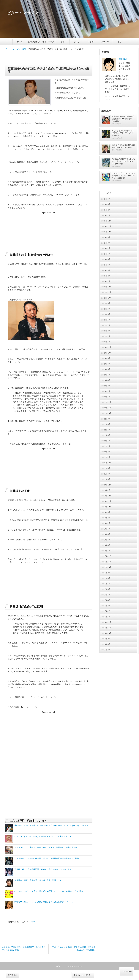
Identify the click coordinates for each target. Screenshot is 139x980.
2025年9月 (106, 237)
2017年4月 (106, 600)
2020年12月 (106, 485)
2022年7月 (106, 430)
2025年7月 (106, 248)
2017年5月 (106, 595)
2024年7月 (106, 309)
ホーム (20, 42)
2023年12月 (106, 347)
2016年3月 (106, 650)
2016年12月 (106, 622)
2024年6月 (106, 314)
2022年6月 (106, 435)
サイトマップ (48, 42)
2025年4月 (106, 265)
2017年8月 (106, 578)
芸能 (62, 42)
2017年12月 (106, 556)
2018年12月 (106, 496)
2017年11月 (106, 562)
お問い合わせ (34, 42)
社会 (119, 42)
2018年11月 (106, 501)
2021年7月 (106, 474)
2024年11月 (106, 292)
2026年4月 (106, 199)
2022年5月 (106, 441)
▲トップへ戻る (127, 971)
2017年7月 (106, 584)
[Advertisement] (49, 57)
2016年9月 (106, 639)
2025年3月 (106, 270)
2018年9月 (106, 512)
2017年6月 (106, 589)
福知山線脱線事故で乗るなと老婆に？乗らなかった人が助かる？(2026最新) (123, 161)
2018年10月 (106, 507)
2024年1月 (106, 342)
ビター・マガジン (12, 49)
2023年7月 (106, 364)
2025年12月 (106, 221)
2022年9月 (106, 419)
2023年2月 (106, 391)
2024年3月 (106, 331)
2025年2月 (106, 276)
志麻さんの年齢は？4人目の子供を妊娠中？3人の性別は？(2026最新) (123, 119)
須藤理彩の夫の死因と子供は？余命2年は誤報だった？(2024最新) (48, 70)
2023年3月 (106, 386)
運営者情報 (12, 975)
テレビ (77, 42)
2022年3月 (106, 452)
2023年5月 (106, 375)
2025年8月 (106, 243)
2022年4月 (106, 446)
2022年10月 (106, 413)
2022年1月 (106, 457)
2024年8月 (106, 303)
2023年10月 (106, 353)
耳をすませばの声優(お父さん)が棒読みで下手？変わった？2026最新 (123, 133)
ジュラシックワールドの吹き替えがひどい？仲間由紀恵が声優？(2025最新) (47, 858)
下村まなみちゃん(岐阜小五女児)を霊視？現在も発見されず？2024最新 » (74, 949)
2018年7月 (106, 523)
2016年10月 (106, 633)
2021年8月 (106, 468)
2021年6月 (106, 479)
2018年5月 (106, 534)
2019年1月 (106, 490)
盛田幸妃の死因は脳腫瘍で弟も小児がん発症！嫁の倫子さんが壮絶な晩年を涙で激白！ (51, 825)
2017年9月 (106, 573)
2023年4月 (106, 380)
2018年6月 (106, 529)
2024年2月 (106, 336)
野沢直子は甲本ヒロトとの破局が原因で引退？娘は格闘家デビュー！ (44, 902)
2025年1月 (106, 281)
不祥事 (91, 42)
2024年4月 (106, 325)
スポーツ (105, 42)
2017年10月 (106, 567)
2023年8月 (106, 358)
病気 (24, 49)
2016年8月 (106, 644)
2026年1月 (106, 215)
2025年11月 (106, 226)
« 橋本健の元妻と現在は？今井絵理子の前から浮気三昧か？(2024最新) (24, 949)
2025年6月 (106, 254)
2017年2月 (106, 611)
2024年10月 (106, 298)
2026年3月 (106, 204)
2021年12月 (106, 463)
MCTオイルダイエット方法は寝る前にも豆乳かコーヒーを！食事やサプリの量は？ (50, 891)
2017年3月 (106, 606)
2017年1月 (106, 617)
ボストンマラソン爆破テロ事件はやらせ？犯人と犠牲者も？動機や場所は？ (47, 847)
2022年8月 (106, 424)
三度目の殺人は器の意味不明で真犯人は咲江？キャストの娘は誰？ (43, 869)
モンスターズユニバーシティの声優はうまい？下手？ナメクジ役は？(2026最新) (123, 176)
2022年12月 (106, 402)
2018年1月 (106, 551)
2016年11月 (106, 628)
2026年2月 (106, 210)
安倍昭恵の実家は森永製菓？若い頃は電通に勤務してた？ (39, 880)
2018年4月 (106, 540)
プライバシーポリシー (83, 975)
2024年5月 (106, 320)
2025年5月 (106, 259)
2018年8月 (106, 518)
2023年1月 (106, 397)
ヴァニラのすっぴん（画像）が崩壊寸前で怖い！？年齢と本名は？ (43, 836)
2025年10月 (106, 232)
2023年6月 (106, 369)
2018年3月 (106, 545)
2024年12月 (106, 287)
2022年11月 (106, 408)
